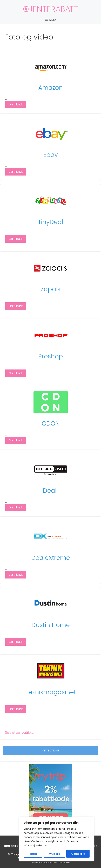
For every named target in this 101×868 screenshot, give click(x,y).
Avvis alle (54, 854)
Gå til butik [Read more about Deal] (16, 507)
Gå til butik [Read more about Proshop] (16, 373)
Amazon (51, 88)
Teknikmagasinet (51, 692)
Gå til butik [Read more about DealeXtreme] (16, 575)
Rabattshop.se (48, 863)
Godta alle (78, 854)
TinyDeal (50, 222)
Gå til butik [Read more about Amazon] (16, 105)
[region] (57, 839)
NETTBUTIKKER (51, 751)
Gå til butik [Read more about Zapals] (16, 306)
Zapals (51, 289)
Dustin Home (51, 625)
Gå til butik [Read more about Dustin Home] (16, 642)
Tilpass (33, 854)
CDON (51, 423)
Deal (50, 491)
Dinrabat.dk (64, 863)
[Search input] (46, 732)
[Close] (91, 820)
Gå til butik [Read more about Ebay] (16, 172)
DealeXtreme (51, 558)
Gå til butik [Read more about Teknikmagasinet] (16, 709)
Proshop (51, 356)
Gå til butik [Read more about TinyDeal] (16, 239)
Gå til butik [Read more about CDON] (16, 440)
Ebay (50, 155)
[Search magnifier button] (94, 732)
